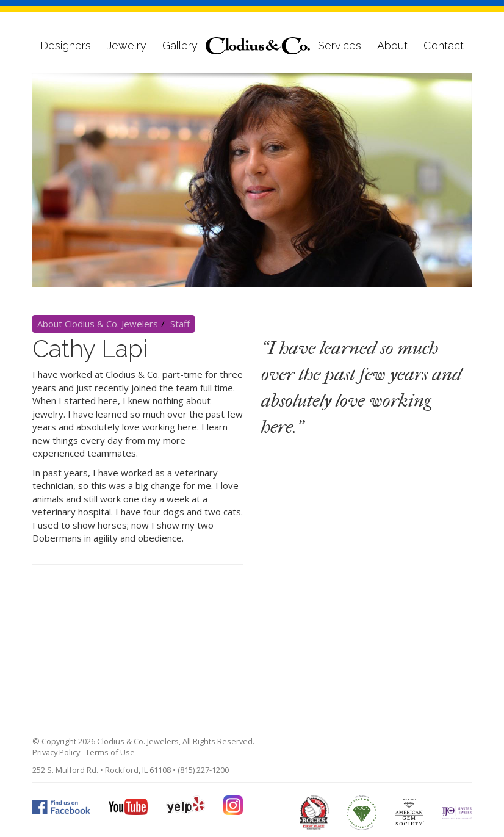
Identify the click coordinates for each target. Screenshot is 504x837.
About (392, 45)
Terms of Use (110, 752)
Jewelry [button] (127, 45)
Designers (66, 45)
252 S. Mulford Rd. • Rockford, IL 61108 (102, 770)
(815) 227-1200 (203, 770)
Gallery (180, 45)
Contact (444, 45)
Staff (180, 324)
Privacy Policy (56, 752)
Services (340, 45)
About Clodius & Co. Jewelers (98, 324)
